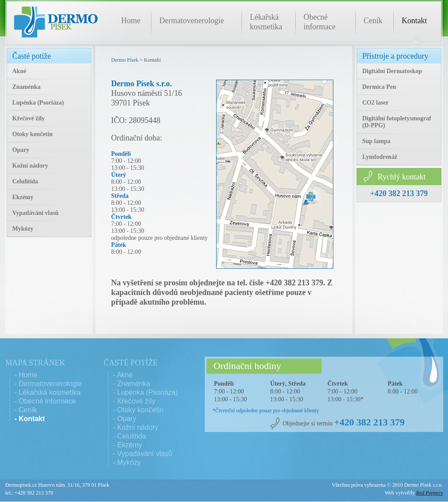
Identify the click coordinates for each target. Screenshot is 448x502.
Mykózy (23, 229)
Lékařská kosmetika (266, 22)
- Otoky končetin (138, 410)
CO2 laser (375, 103)
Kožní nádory (30, 166)
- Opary (124, 419)
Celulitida (25, 181)
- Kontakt (30, 419)
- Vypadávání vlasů (142, 454)
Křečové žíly (28, 118)
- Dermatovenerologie (48, 384)
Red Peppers (429, 493)
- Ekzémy (128, 445)
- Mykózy (127, 462)
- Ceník (26, 410)
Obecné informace (320, 22)
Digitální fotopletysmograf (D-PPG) (397, 122)
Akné (19, 71)
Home (131, 21)
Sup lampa (376, 141)
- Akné (123, 375)
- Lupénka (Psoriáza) (145, 392)
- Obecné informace (45, 401)
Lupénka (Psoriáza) (38, 103)
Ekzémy (23, 197)
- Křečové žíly (134, 401)
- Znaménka (131, 384)
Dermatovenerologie (192, 21)
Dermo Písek (125, 60)
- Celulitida (129, 436)
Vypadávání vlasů (35, 213)
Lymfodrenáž (380, 157)
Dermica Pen (379, 87)
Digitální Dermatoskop (392, 71)
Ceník (373, 21)
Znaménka (26, 87)
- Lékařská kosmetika (47, 392)
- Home (26, 375)
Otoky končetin (32, 134)
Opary (21, 150)
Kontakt (414, 21)
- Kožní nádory (136, 427)
